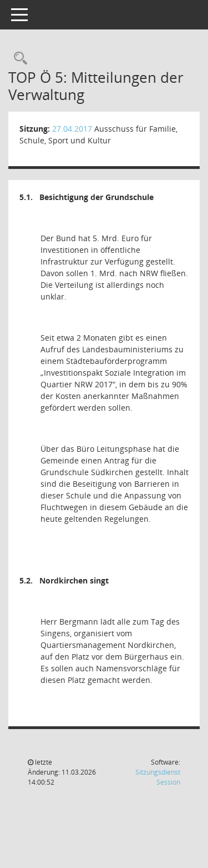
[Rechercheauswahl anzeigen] (18, 59)
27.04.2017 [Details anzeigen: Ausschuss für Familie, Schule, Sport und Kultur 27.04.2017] (72, 129)
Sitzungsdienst (158, 777)
